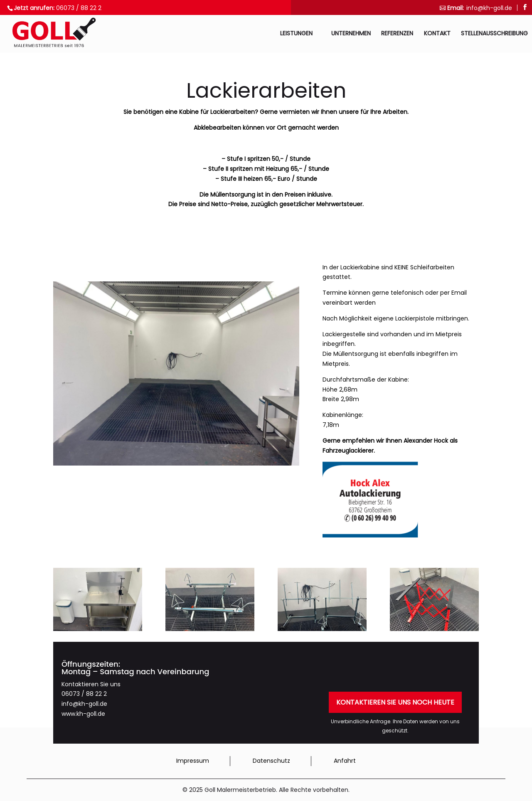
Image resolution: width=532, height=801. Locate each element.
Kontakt (437, 34)
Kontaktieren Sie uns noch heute (395, 702)
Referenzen (397, 34)
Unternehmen (351, 34)
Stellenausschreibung (494, 34)
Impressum (193, 761)
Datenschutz (271, 761)
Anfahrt (345, 761)
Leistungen (296, 34)
